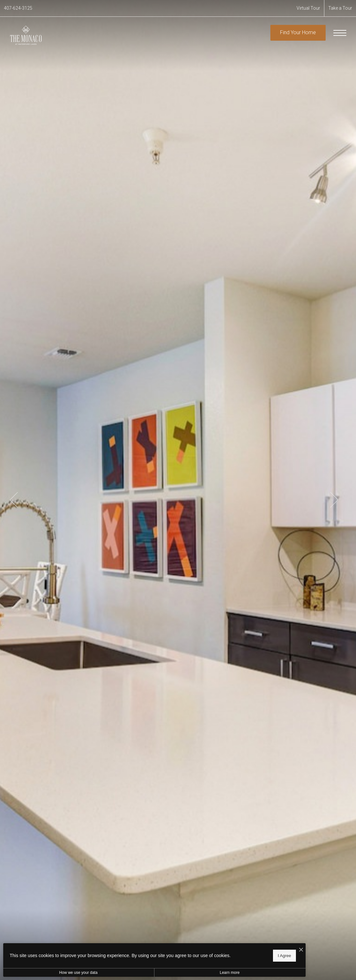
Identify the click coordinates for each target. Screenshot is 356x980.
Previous (14, 500)
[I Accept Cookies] (225, 948)
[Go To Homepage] (26, 35)
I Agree (208, 954)
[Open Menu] (340, 33)
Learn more (172, 973)
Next (334, 500)
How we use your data (59, 973)
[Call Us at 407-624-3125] (18, 8)
